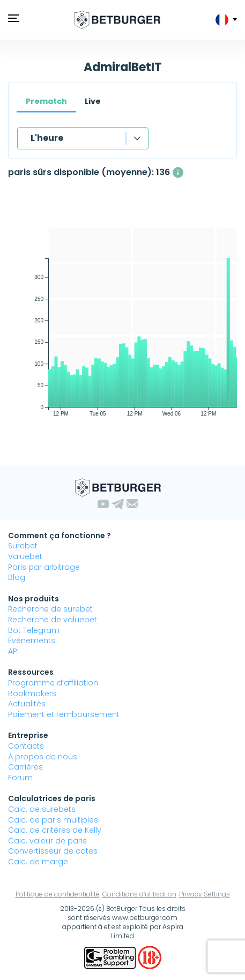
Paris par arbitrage (44, 567)
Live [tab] (93, 101)
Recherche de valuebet (53, 620)
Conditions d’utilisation (139, 894)
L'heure (47, 138)
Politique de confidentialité (58, 894)
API (13, 651)
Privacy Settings (205, 894)
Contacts (26, 746)
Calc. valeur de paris (47, 841)
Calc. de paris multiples (53, 820)
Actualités (27, 704)
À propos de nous (43, 757)
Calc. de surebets (42, 809)
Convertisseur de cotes (53, 851)
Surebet (23, 546)
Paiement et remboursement (64, 714)
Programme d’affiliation (53, 683)
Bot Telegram (34, 630)
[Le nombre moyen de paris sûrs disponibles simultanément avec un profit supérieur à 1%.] (178, 172)
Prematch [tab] (46, 101)
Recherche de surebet (50, 609)
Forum (20, 778)
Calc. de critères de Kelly (55, 830)
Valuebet (25, 556)
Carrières (25, 767)
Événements (32, 640)
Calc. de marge (38, 862)
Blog (17, 577)
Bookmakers (32, 693)
